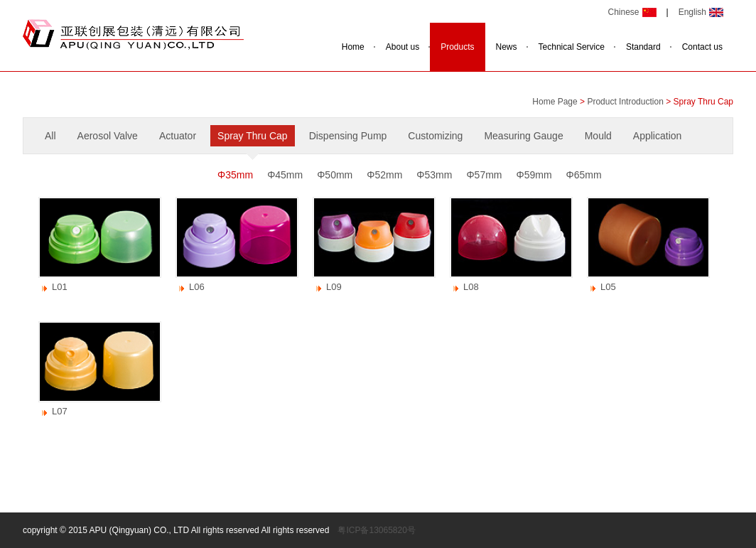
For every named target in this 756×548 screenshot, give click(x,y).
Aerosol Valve (108, 136)
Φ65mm (584, 175)
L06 (197, 287)
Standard (643, 47)
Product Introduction (625, 102)
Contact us (702, 47)
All (50, 136)
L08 (471, 287)
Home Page (555, 102)
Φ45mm (285, 175)
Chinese (623, 12)
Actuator (178, 136)
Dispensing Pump (348, 136)
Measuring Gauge (523, 136)
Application (658, 136)
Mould (598, 136)
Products (457, 47)
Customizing (435, 136)
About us (403, 47)
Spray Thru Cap (253, 136)
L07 (60, 411)
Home (353, 47)
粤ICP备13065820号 (376, 530)
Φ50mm (335, 175)
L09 (334, 287)
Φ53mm (434, 175)
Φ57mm (484, 175)
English (692, 12)
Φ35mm (235, 175)
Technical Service (572, 47)
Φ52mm (384, 175)
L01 (60, 287)
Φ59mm (534, 175)
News (507, 47)
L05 (608, 287)
